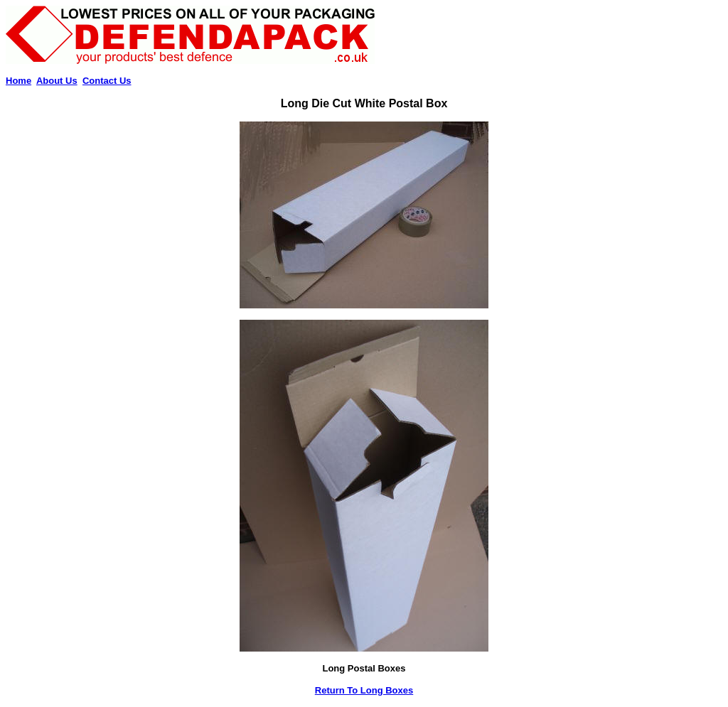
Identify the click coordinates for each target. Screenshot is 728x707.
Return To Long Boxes (364, 690)
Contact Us (107, 81)
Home (18, 81)
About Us (57, 81)
